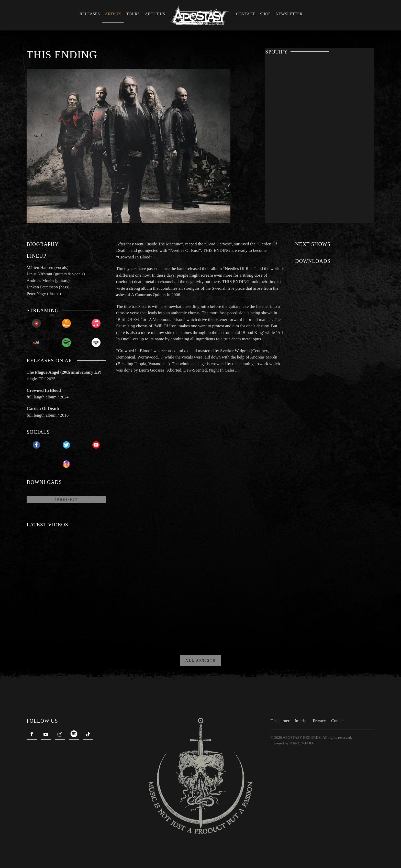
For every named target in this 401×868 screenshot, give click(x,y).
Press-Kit (66, 499)
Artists (113, 14)
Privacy (318, 719)
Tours (133, 14)
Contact (246, 14)
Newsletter (289, 14)
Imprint (300, 719)
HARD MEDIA (301, 742)
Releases (90, 14)
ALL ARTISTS (201, 659)
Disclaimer (279, 719)
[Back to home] (201, 15)
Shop (265, 14)
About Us (155, 14)
